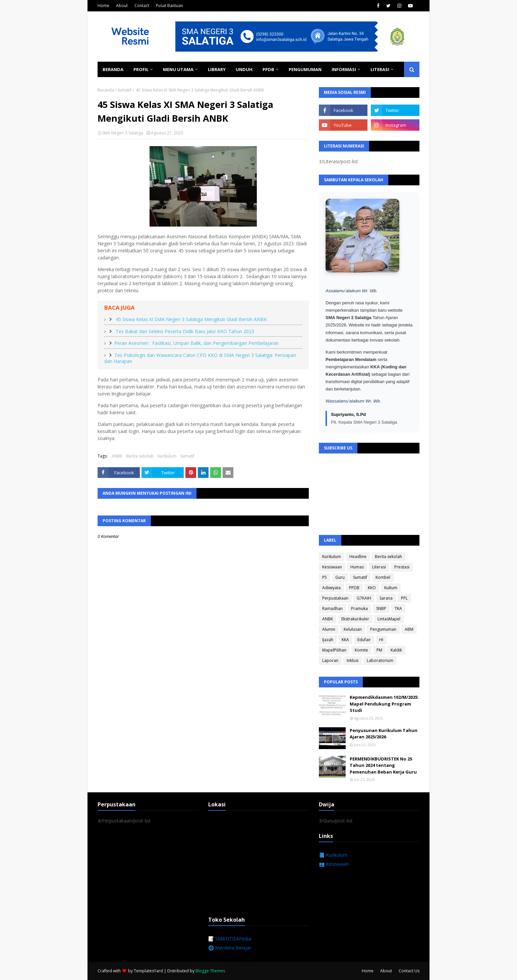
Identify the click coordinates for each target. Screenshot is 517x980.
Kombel (383, 577)
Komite (361, 650)
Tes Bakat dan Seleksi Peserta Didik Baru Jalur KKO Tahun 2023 (184, 331)
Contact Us (409, 971)
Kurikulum (167, 456)
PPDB (354, 588)
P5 (325, 577)
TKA (398, 608)
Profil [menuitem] (141, 69)
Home (103, 6)
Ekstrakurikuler (355, 619)
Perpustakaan (335, 598)
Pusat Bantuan (169, 6)
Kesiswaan (332, 567)
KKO (372, 588)
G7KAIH (364, 598)
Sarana (386, 598)
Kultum (391, 588)
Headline (358, 557)
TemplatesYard (148, 971)
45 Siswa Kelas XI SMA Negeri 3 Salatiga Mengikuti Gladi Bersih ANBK (191, 319)
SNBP (381, 608)
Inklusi (353, 660)
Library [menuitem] (217, 69)
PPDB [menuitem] (268, 69)
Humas (357, 567)
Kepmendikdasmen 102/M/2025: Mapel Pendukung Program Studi (384, 704)
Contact (142, 6)
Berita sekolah (140, 456)
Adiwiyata (331, 588)
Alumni (329, 629)
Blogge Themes (210, 971)
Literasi (379, 567)
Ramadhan (332, 608)
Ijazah (328, 640)
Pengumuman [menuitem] (305, 69)
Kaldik (396, 650)
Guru (340, 577)
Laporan (330, 660)
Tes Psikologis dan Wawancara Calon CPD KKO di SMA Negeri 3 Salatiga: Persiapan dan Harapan (200, 358)
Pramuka (359, 608)
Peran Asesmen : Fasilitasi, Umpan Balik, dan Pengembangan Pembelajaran (196, 343)
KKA (345, 640)
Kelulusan (353, 629)
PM (379, 650)
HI (381, 640)
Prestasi (402, 567)
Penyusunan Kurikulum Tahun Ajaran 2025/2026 (384, 734)
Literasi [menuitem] (380, 69)
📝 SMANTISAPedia (230, 939)
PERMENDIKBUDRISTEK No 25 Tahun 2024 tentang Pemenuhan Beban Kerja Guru (383, 765)
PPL (404, 598)
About (122, 6)
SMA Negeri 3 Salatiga (123, 133)
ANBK (117, 456)
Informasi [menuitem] (344, 69)
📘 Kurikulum (333, 855)
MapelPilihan (334, 650)
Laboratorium (380, 660)
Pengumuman (383, 629)
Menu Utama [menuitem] (178, 69)
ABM (409, 629)
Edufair (364, 640)
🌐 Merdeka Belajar (230, 948)
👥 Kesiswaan (334, 864)
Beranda (106, 90)
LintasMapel (389, 619)
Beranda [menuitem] (113, 69)
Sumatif (124, 90)
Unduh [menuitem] (244, 69)
